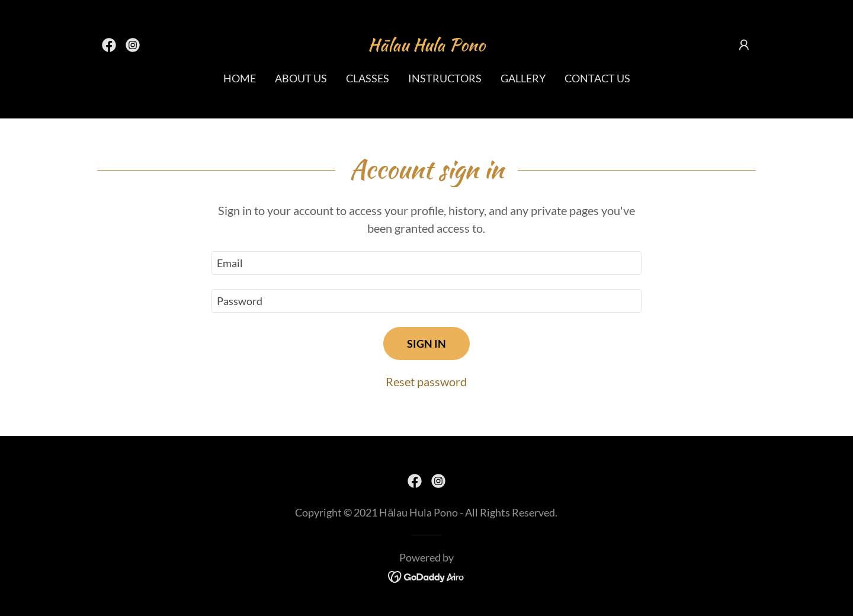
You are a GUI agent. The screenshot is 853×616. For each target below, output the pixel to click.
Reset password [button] (426, 381)
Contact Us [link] (597, 78)
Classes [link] (368, 78)
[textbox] (426, 263)
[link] (109, 45)
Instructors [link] (445, 78)
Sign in (426, 344)
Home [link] (240, 78)
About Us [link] (301, 78)
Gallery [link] (523, 78)
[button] (744, 45)
